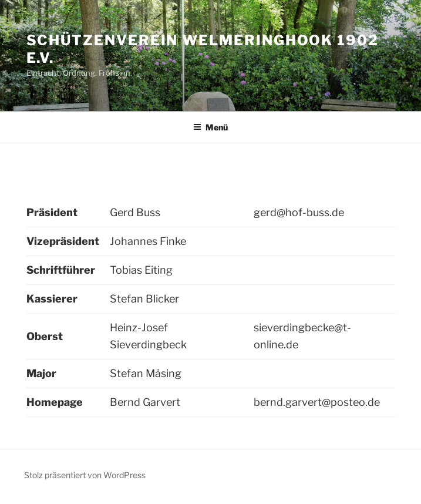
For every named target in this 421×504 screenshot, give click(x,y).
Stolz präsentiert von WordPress (85, 475)
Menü (210, 127)
